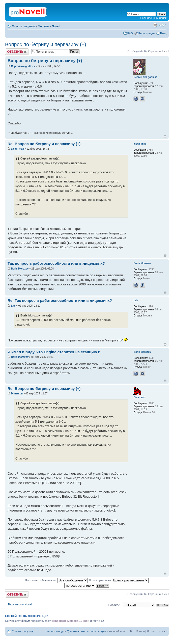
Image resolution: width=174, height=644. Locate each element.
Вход (163, 33)
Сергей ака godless (23, 66)
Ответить (17, 52)
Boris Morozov (20, 269)
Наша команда (55, 631)
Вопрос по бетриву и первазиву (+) (46, 44)
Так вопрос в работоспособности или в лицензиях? (56, 263)
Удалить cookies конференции (87, 631)
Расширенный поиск (153, 18)
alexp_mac (18, 149)
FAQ (130, 33)
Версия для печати (155, 25)
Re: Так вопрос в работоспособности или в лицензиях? (60, 300)
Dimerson (17, 394)
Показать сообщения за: (56, 580)
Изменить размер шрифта (163, 25)
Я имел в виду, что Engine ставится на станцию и (54, 352)
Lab (13, 306)
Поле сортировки (119, 580)
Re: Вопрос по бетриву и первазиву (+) (44, 144)
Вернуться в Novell (20, 604)
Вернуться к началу (165, 136)
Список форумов (24, 26)
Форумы (44, 26)
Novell (56, 26)
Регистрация (147, 33)
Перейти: (114, 605)
